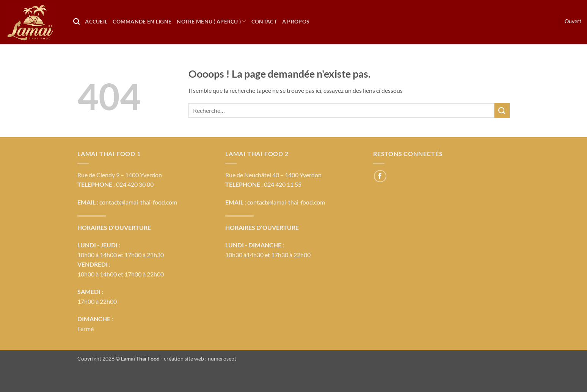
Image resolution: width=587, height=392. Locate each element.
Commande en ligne (142, 21)
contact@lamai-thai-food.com (138, 202)
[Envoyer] (502, 110)
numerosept (222, 358)
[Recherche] (76, 22)
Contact (264, 21)
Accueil (96, 21)
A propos (296, 21)
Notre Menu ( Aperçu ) (211, 21)
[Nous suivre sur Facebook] (380, 176)
